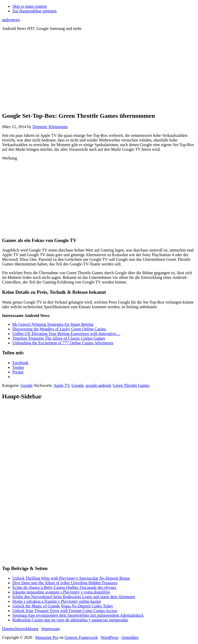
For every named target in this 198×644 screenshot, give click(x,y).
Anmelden (130, 637)
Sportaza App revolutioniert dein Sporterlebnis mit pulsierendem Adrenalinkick (78, 615)
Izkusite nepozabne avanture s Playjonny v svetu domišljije (61, 592)
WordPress (110, 637)
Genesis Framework (81, 637)
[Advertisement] (99, 71)
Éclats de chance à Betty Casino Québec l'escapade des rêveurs (64, 587)
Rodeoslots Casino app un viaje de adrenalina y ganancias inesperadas (70, 620)
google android (98, 385)
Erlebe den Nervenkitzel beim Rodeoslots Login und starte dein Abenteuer (74, 597)
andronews (11, 20)
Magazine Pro (47, 637)
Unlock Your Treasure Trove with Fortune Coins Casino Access (65, 611)
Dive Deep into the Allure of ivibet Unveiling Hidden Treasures (65, 583)
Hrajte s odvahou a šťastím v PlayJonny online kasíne (57, 601)
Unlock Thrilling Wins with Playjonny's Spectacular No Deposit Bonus (71, 578)
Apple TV (62, 385)
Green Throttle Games (131, 385)
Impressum (50, 629)
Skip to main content (30, 6)
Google (27, 385)
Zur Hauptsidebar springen (35, 11)
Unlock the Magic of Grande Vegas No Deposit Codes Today (63, 606)
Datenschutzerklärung (20, 629)
